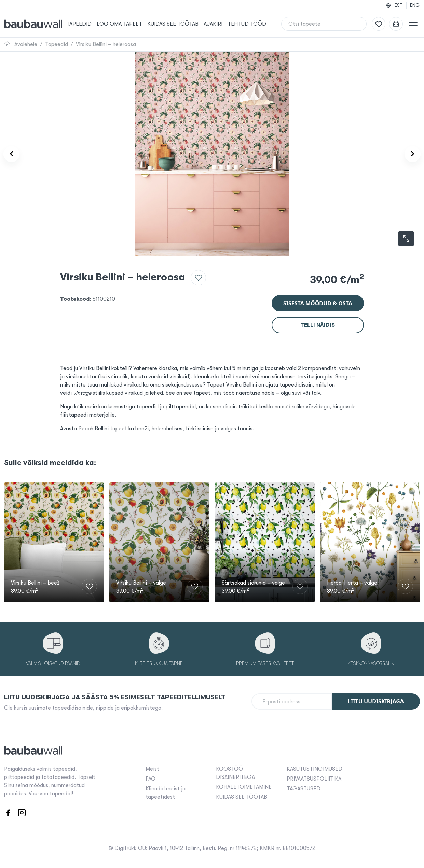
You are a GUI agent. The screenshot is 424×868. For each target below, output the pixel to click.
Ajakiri (221, 24)
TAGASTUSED (304, 788)
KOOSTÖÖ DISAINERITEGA (235, 772)
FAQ (151, 778)
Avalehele (21, 44)
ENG (415, 5)
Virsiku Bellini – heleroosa (106, 44)
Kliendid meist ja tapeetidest (166, 792)
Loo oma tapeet (129, 24)
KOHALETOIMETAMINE (244, 786)
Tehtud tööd (254, 24)
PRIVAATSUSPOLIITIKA (314, 778)
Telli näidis (318, 321)
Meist (152, 768)
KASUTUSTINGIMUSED (314, 768)
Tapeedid (88, 24)
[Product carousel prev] (16, 154)
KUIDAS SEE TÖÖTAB (181, 24)
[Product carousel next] (408, 154)
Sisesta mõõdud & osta (318, 299)
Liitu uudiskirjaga (376, 700)
